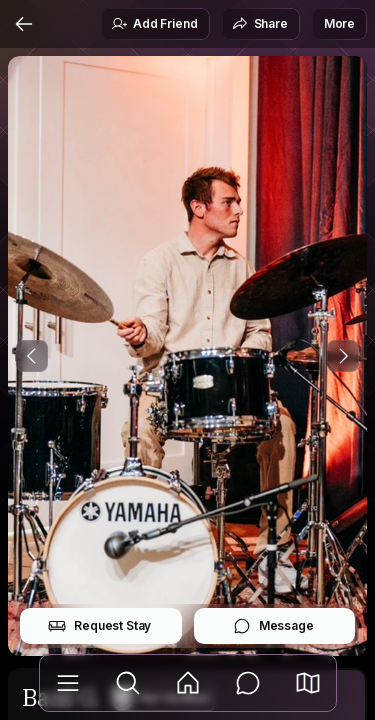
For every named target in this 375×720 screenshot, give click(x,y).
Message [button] (273, 626)
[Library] (68, 683)
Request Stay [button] (99, 626)
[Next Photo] (343, 356)
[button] (308, 683)
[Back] (24, 24)
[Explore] (128, 683)
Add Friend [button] (154, 24)
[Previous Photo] (32, 356)
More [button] (339, 23)
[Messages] (248, 683)
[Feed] (188, 683)
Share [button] (260, 24)
